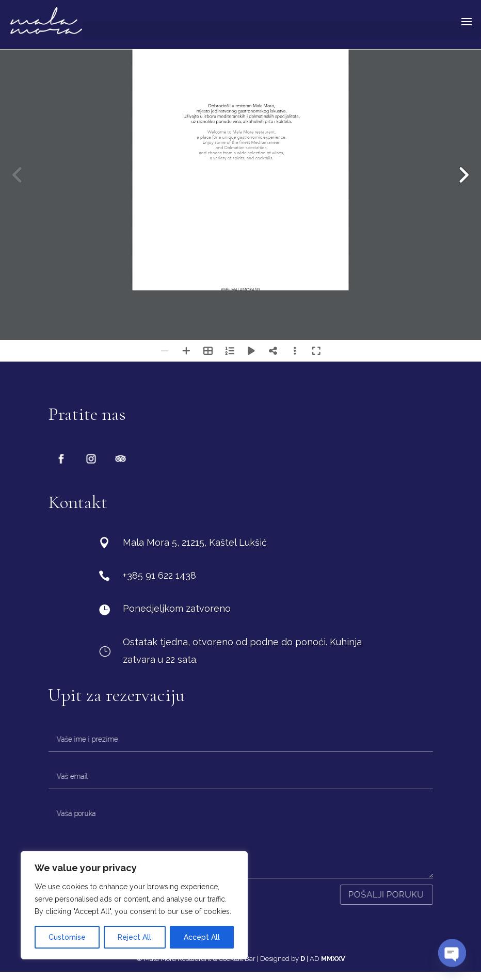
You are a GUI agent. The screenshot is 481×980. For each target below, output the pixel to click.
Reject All (134, 937)
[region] (134, 905)
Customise (67, 937)
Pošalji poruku (387, 895)
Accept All (202, 937)
